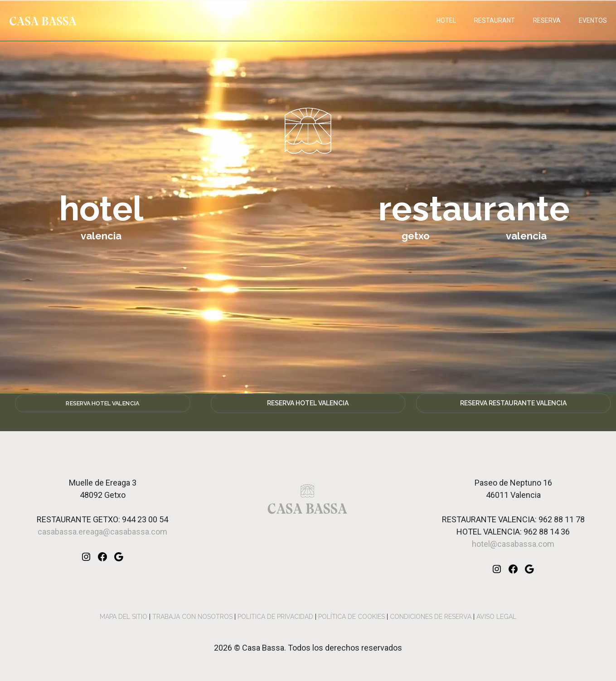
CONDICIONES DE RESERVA (431, 617)
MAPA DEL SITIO (124, 617)
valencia (526, 236)
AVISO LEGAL (496, 617)
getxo (416, 236)
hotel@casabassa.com (513, 544)
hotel (101, 208)
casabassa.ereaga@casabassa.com (102, 532)
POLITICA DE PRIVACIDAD (275, 617)
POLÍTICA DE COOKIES (352, 617)
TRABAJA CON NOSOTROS (192, 617)
